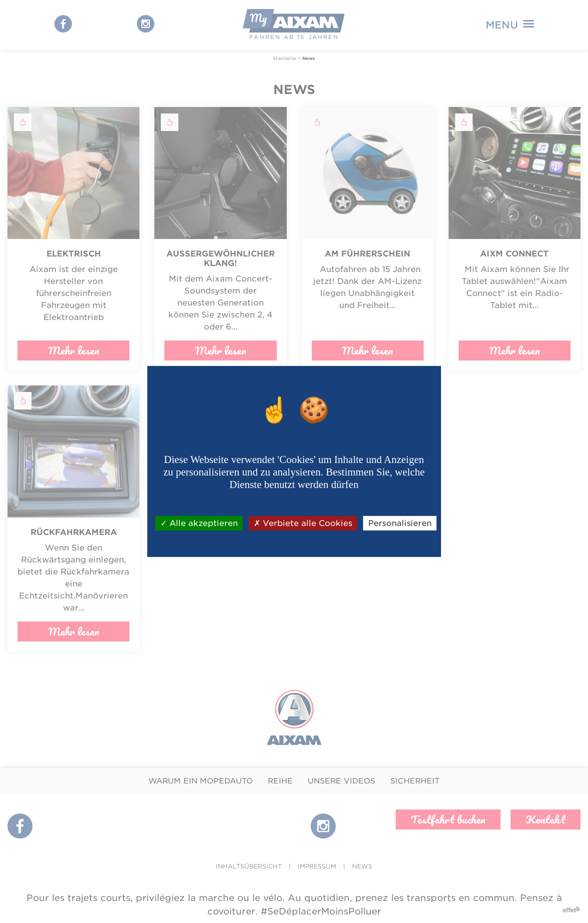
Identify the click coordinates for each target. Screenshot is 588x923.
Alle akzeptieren (199, 523)
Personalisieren (400, 523)
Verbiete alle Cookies (303, 523)
